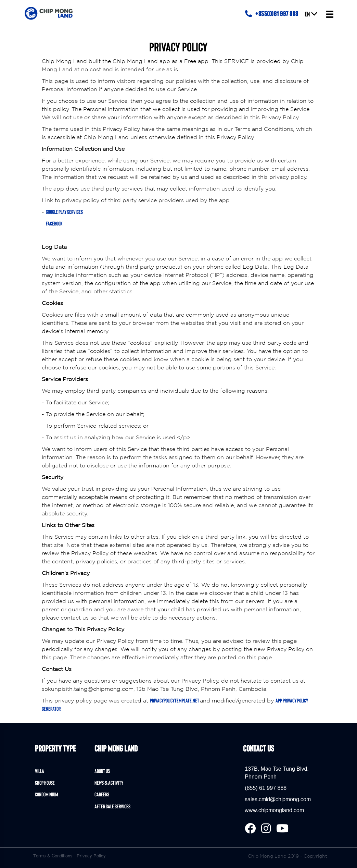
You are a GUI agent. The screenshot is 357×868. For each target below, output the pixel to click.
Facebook (54, 223)
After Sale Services (112, 806)
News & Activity (109, 783)
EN (311, 14)
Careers (102, 794)
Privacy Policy (91, 856)
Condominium (47, 794)
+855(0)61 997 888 (272, 13)
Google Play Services (64, 212)
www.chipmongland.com (274, 810)
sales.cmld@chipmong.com (278, 799)
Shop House (45, 783)
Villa (40, 771)
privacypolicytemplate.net (175, 700)
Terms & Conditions (53, 856)
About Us (102, 771)
